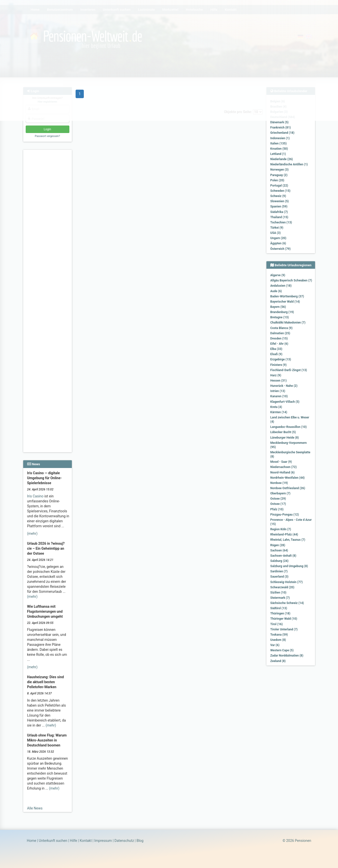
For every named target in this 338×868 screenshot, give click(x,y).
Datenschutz (124, 841)
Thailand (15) (279, 217)
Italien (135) (279, 143)
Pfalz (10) (277, 509)
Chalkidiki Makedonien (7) (288, 323)
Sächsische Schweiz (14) (287, 603)
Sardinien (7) (279, 571)
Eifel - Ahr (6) (279, 344)
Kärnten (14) (279, 412)
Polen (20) (277, 180)
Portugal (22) (279, 186)
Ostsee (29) (278, 499)
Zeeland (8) (278, 661)
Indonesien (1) (280, 138)
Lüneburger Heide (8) (285, 438)
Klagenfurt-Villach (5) (285, 402)
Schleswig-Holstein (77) (287, 582)
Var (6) (275, 645)
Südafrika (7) (279, 212)
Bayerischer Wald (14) (285, 302)
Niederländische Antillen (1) (289, 164)
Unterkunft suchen (53, 841)
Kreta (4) (276, 407)
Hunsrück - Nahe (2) (284, 386)
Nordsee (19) (279, 483)
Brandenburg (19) (282, 312)
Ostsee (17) (278, 504)
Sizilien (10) (279, 593)
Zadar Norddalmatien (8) (287, 656)
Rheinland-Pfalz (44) (284, 534)
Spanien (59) (279, 206)
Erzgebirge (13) (281, 359)
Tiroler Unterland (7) (284, 629)
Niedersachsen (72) (284, 467)
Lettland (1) (278, 154)
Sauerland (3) (280, 577)
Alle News (35, 808)
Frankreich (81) (281, 128)
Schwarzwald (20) (282, 587)
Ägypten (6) (278, 243)
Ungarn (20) (278, 238)
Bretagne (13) (280, 317)
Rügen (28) (278, 545)
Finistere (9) (279, 365)
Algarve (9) (278, 275)
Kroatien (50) (279, 149)
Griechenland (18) (282, 133)
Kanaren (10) (279, 396)
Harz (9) (276, 375)
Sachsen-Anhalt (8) (283, 556)
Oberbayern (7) (281, 493)
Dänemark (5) (280, 122)
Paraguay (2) (279, 175)
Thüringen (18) (280, 613)
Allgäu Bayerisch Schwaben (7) (291, 280)
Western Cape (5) (282, 650)
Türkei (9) (277, 228)
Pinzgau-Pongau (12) (285, 515)
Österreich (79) (281, 249)
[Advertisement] (48, 227)
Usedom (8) (278, 640)
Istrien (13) (278, 391)
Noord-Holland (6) (283, 472)
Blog (140, 841)
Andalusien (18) (281, 286)
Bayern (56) (278, 307)
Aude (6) (276, 291)
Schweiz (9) (278, 196)
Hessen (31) (279, 381)
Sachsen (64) (279, 550)
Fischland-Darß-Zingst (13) (289, 370)
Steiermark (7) (280, 598)
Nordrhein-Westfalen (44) (288, 478)
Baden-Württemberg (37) (287, 296)
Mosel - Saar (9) (281, 462)
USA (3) (276, 233)
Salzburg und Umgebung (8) (289, 566)
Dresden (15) (279, 338)
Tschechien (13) (281, 222)
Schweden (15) (281, 191)
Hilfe (73, 841)
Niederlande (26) (282, 159)
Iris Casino (35, 496)
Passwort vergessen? (47, 136)
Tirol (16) (277, 624)
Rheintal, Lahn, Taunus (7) (288, 540)
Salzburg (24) (280, 561)
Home (32, 841)
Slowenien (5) (280, 201)
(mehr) (32, 534)
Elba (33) (276, 349)
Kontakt (86, 841)
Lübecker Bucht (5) (283, 432)
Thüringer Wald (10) (284, 619)
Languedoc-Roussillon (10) (289, 427)
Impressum (103, 841)
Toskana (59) (279, 635)
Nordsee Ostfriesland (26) (288, 488)
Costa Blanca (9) (282, 328)
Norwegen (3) (280, 170)
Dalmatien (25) (280, 333)
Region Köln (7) (281, 529)
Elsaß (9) (276, 354)
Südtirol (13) (279, 608)
